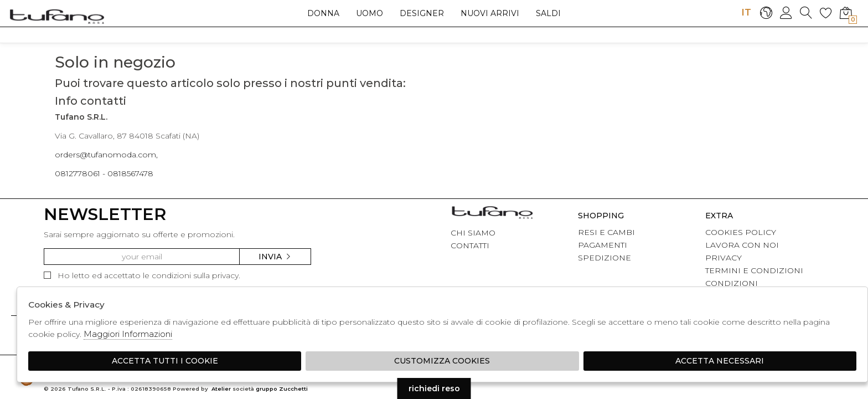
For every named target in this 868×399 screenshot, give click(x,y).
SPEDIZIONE (604, 258)
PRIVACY (724, 258)
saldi (548, 13)
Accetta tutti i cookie (165, 361)
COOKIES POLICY (741, 232)
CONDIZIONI (732, 283)
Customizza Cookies (442, 361)
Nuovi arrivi (490, 13)
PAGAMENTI (603, 245)
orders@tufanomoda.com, (106, 155)
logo (57, 16)
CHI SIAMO (473, 233)
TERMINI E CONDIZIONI (754, 270)
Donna (323, 13)
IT (746, 12)
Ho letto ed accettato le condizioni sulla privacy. (142, 275)
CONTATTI (470, 245)
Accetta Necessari (720, 361)
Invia (275, 257)
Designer (422, 13)
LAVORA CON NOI (742, 245)
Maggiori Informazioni (128, 334)
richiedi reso (434, 388)
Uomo (370, 13)
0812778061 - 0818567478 (104, 173)
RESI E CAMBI (606, 232)
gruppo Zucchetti (282, 389)
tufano (492, 214)
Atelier (221, 389)
